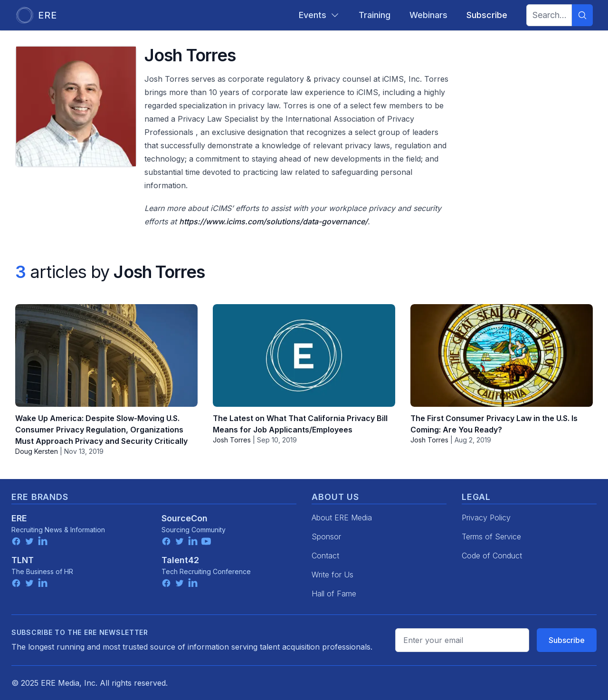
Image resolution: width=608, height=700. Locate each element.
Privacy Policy (486, 518)
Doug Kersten (37, 451)
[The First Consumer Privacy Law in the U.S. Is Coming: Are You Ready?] (502, 355)
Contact (325, 556)
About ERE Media (342, 518)
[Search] (582, 15)
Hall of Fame (334, 594)
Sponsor (326, 537)
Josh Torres (232, 440)
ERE (19, 518)
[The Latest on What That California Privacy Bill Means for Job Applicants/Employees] (304, 355)
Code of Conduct (492, 556)
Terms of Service (491, 537)
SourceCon (185, 518)
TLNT (23, 560)
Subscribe (567, 640)
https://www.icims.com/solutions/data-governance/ (273, 221)
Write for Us (332, 575)
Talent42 (180, 560)
